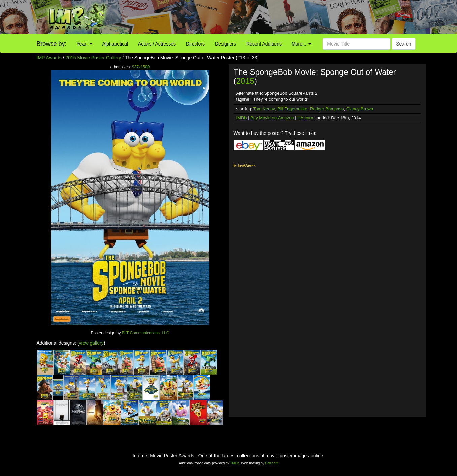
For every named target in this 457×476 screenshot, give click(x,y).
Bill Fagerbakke (292, 109)
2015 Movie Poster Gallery (93, 58)
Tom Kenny (264, 109)
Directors (195, 44)
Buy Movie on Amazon (272, 118)
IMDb (242, 118)
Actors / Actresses (157, 44)
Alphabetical (115, 44)
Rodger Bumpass (327, 109)
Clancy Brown (360, 109)
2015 (245, 81)
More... (301, 44)
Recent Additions (264, 44)
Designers (225, 44)
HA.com (305, 118)
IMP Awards (49, 58)
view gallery (91, 343)
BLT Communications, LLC (145, 333)
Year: (85, 44)
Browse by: (52, 44)
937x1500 (141, 67)
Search (403, 44)
